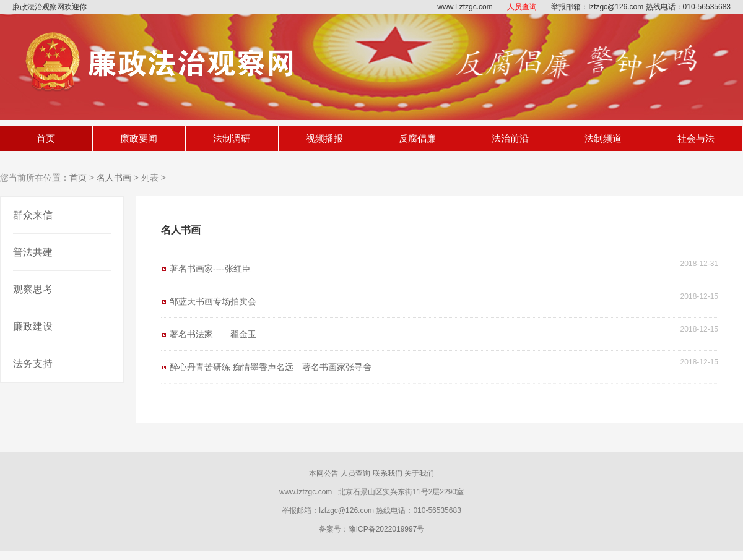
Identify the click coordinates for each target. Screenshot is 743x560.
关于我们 (419, 473)
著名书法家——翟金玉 (213, 334)
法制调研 (232, 138)
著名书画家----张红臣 (210, 269)
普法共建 (33, 252)
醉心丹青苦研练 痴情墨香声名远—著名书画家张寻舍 (271, 367)
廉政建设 (33, 326)
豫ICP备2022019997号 (387, 529)
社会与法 (696, 138)
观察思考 (33, 289)
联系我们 (388, 473)
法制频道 (603, 138)
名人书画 (114, 178)
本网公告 (324, 473)
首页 (46, 138)
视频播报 (324, 138)
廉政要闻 (139, 138)
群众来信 (33, 215)
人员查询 (522, 7)
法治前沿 (510, 138)
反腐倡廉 (417, 138)
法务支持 (33, 364)
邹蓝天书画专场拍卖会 (213, 301)
